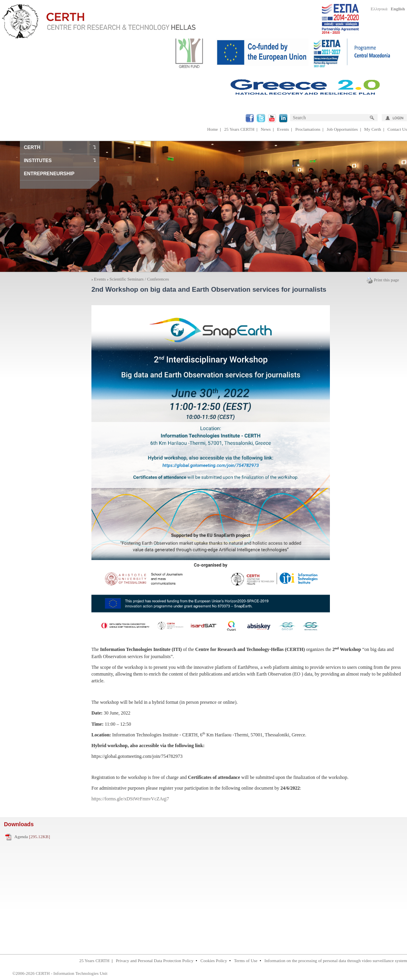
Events (283, 129)
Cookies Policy (214, 961)
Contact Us (397, 129)
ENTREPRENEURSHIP (49, 174)
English (398, 9)
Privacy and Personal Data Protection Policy (154, 961)
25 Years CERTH (239, 129)
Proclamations (308, 129)
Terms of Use (246, 961)
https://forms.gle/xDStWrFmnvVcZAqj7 (130, 799)
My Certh (372, 129)
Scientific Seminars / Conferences (139, 279)
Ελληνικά (379, 9)
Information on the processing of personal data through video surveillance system (336, 961)
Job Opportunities (342, 129)
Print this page (383, 280)
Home (212, 129)
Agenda (32, 837)
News (266, 129)
